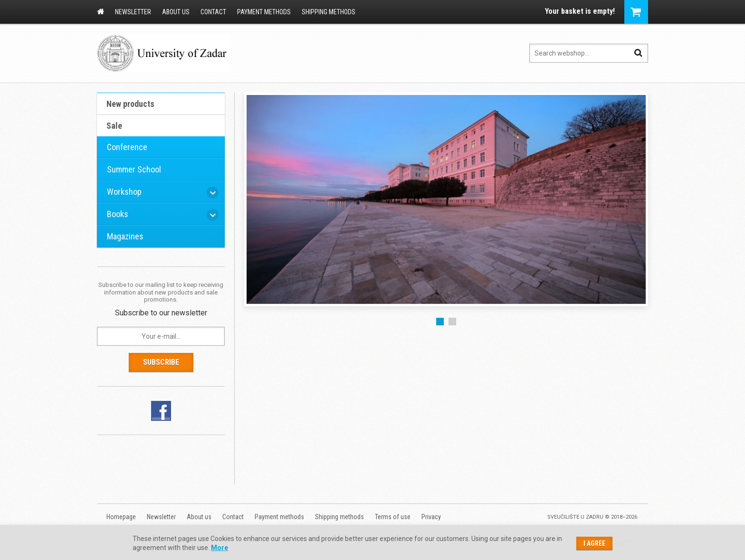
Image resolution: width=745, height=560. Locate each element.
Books (118, 214)
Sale (114, 126)
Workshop (124, 192)
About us (176, 12)
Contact (213, 12)
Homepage (100, 11)
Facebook (161, 411)
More (220, 548)
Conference (127, 147)
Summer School (134, 169)
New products (130, 104)
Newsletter (133, 12)
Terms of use (393, 517)
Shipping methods (329, 12)
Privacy (431, 517)
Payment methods (264, 12)
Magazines (125, 236)
